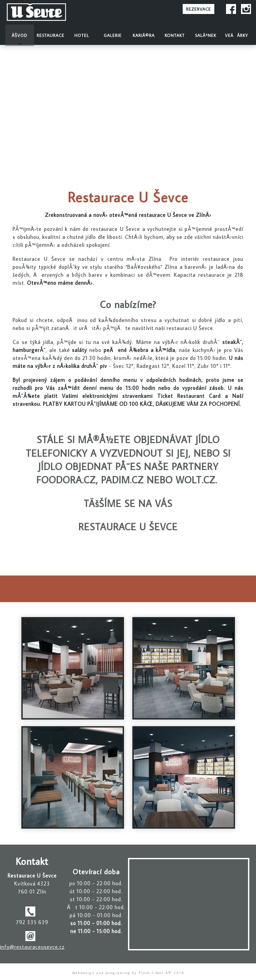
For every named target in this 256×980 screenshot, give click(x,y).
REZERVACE (198, 9)
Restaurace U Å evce (46, 12)
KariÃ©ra (144, 35)
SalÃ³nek (206, 35)
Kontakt (175, 35)
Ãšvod (19, 35)
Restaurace (50, 35)
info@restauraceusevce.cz (32, 947)
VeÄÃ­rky (236, 35)
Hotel (82, 35)
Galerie (113, 35)
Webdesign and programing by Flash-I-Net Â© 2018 (128, 973)
